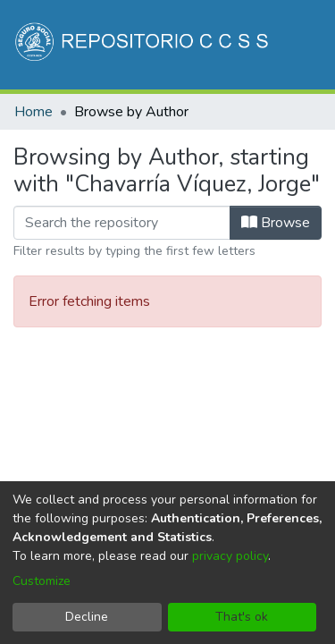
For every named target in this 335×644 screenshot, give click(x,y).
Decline (87, 617)
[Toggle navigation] (297, 141)
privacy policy (230, 556)
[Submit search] (171, 141)
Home (33, 112)
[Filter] (122, 223)
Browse (276, 223)
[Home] (143, 45)
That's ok (242, 617)
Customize (42, 581)
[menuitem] (197, 141)
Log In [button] (234, 141)
